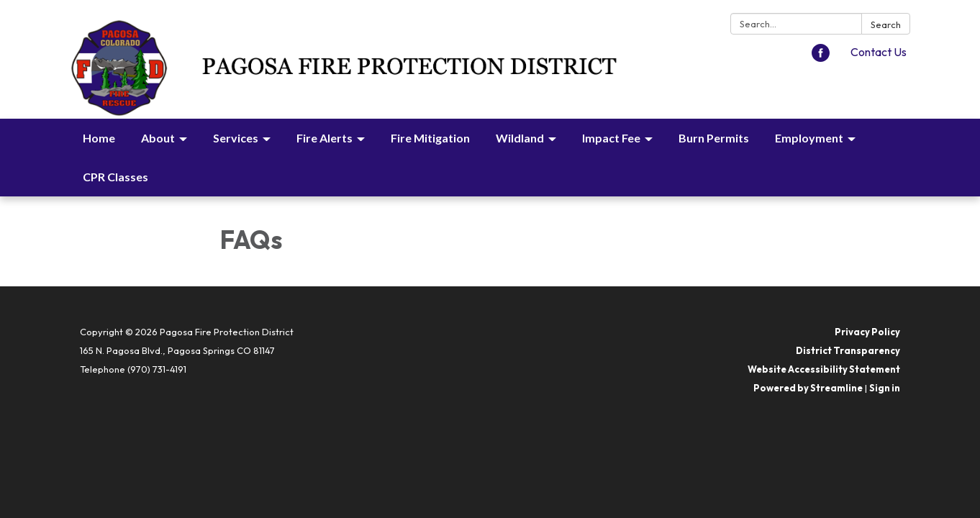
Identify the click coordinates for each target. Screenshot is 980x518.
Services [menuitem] (236, 138)
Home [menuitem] (99, 138)
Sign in (885, 388)
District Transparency (848, 350)
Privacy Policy (867, 332)
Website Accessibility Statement (824, 369)
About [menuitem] (158, 138)
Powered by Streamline (808, 388)
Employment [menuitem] (809, 138)
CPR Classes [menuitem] (115, 177)
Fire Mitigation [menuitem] (430, 138)
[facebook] (821, 58)
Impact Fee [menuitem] (611, 138)
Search (886, 24)
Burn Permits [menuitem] (714, 138)
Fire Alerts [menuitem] (325, 138)
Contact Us (879, 52)
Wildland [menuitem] (520, 138)
